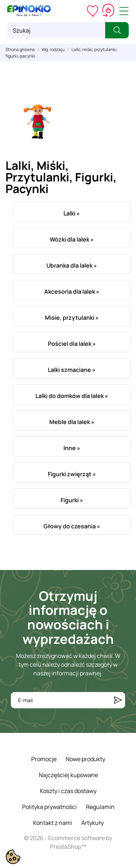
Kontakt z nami (53, 823)
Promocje (44, 759)
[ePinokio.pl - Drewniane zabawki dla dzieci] (29, 11)
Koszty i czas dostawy (68, 791)
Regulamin (100, 807)
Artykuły (92, 823)
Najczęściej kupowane (68, 775)
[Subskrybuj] (118, 700)
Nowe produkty (85, 759)
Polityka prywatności (50, 807)
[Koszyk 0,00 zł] (108, 11)
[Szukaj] (56, 30)
